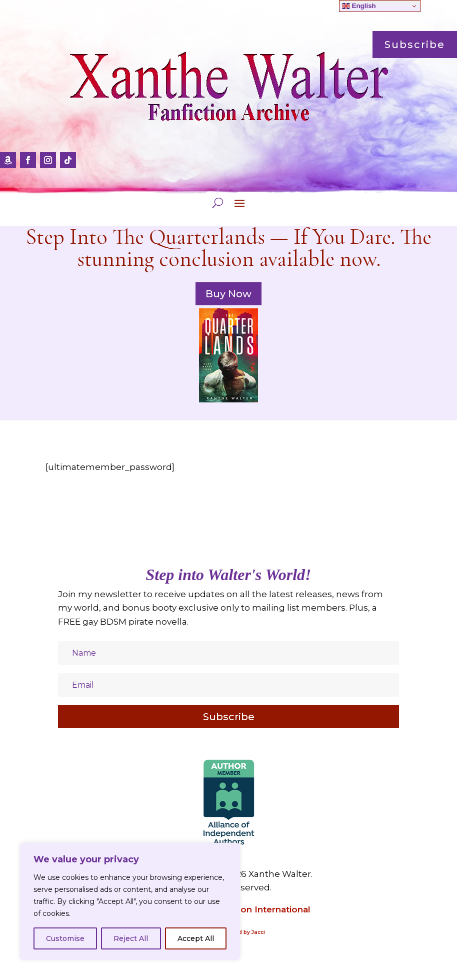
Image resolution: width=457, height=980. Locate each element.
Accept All (196, 938)
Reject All (131, 938)
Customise (65, 938)
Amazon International (263, 909)
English (359, 6)
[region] (130, 901)
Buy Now (228, 294)
